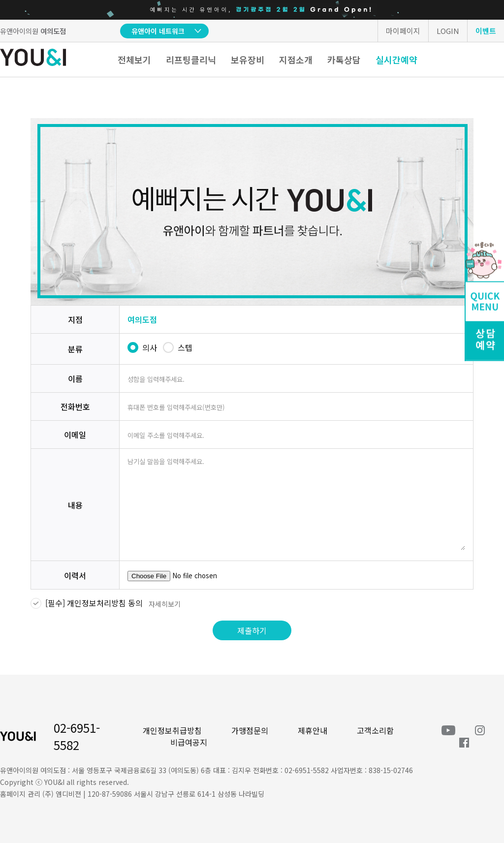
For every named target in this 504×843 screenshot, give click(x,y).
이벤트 (486, 31)
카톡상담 (344, 60)
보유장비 (248, 60)
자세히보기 (165, 604)
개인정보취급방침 (172, 730)
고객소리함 (375, 730)
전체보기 (134, 60)
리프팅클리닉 (191, 60)
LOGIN (448, 31)
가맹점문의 (250, 730)
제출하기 (252, 630)
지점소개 (296, 60)
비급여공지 (189, 742)
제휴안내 (313, 730)
